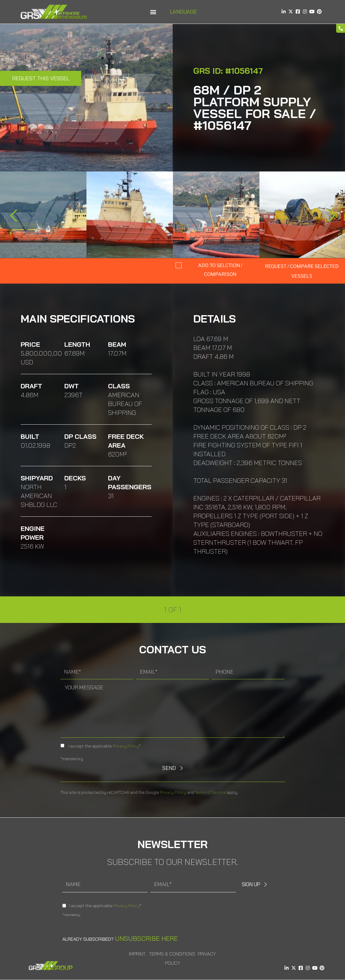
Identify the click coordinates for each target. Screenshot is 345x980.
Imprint (137, 954)
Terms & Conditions (172, 954)
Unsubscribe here (146, 938)
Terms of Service (210, 792)
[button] (153, 12)
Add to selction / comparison (220, 270)
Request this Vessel (41, 78)
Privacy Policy (126, 746)
